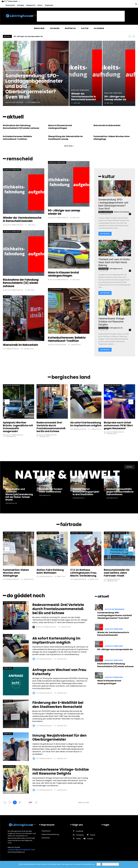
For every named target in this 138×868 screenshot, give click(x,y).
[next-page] (131, 402)
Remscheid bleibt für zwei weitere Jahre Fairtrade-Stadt (117, 573)
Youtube (90, 839)
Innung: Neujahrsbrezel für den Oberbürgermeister (60, 738)
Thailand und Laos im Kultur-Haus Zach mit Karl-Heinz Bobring (115, 262)
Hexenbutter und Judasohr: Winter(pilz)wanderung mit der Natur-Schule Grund (19, 495)
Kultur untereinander (16, 70)
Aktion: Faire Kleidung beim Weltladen (50, 572)
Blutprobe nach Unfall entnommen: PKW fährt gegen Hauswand (118, 426)
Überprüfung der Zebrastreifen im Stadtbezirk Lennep (65, 138)
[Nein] (135, 865)
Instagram (80, 835)
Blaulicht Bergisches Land (48, 386)
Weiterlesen (105, 234)
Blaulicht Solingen (112, 386)
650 (30, 803)
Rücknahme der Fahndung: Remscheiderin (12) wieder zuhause (21, 127)
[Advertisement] (81, 16)
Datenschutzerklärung (110, 864)
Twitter (78, 839)
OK (99, 864)
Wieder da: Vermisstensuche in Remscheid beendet (37, 36)
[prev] (130, 36)
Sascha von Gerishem (57, 345)
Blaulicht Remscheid (80, 90)
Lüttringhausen (55, 290)
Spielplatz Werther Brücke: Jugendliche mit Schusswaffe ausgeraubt (18, 427)
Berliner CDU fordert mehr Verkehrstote (51, 491)
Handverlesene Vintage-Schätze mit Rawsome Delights (112, 322)
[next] (134, 36)
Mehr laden (69, 146)
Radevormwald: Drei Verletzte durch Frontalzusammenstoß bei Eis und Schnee (51, 427)
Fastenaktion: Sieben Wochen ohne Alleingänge (111, 138)
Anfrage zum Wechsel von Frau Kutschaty (60, 672)
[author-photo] (34, 627)
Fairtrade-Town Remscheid (14, 533)
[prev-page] (7, 402)
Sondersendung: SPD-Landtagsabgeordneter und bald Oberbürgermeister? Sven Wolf (113, 204)
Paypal (93, 835)
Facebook (80, 832)
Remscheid (8, 669)
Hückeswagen (103, 269)
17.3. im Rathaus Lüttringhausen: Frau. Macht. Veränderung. (84, 573)
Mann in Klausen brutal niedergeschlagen (60, 127)
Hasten (7, 297)
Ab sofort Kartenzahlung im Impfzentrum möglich (86, 424)
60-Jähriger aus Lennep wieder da (64, 212)
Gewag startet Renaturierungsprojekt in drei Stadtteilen (86, 492)
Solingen (75, 386)
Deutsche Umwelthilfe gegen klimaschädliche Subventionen (120, 492)
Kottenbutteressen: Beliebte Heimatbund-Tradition (17, 138)
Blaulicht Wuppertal (12, 386)
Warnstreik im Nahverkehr (107, 125)
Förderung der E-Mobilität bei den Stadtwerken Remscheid (58, 705)
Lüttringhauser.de (11, 349)
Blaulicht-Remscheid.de (13, 225)
